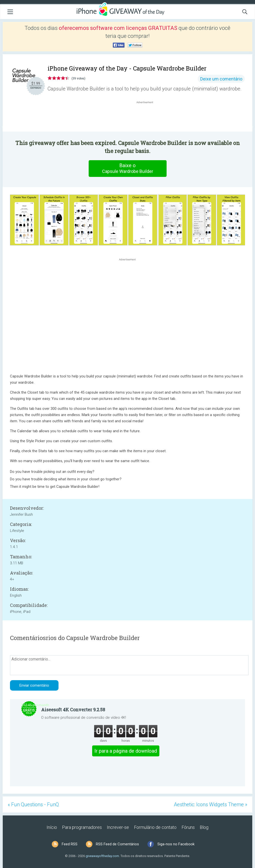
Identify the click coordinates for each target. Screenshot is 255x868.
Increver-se (118, 827)
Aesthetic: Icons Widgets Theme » (211, 804)
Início (52, 827)
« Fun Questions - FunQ (33, 804)
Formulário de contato (155, 827)
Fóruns (188, 827)
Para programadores (82, 827)
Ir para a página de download (126, 751)
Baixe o (127, 168)
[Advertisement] (147, 117)
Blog (204, 827)
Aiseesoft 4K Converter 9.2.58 (73, 710)
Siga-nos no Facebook (176, 844)
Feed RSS (70, 844)
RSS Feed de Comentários (117, 844)
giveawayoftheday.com (102, 856)
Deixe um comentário (221, 79)
